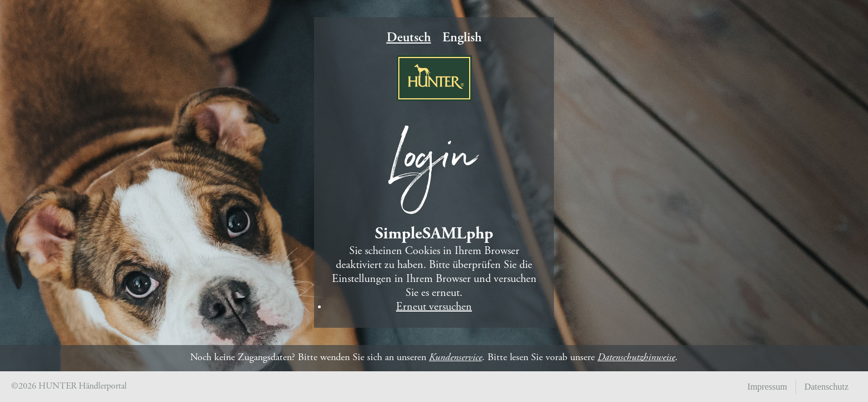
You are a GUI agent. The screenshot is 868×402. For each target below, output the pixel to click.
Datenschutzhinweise (636, 358)
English (462, 39)
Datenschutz (826, 387)
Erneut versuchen (434, 307)
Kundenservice (455, 358)
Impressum (767, 387)
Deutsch (409, 39)
